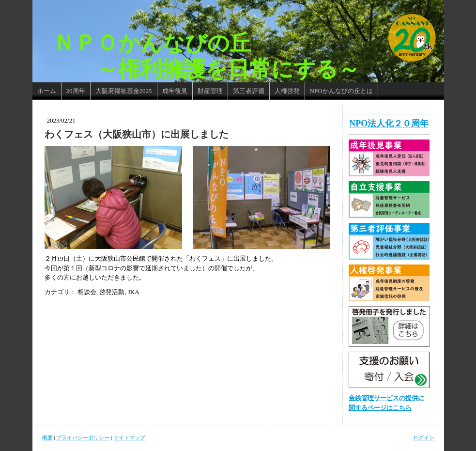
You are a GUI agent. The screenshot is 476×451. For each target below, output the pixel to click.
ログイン (424, 437)
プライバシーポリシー (83, 437)
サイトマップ (129, 437)
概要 (47, 437)
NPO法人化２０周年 (389, 124)
